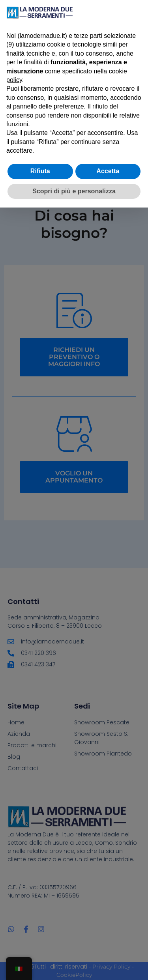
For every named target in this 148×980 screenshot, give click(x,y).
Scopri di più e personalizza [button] (74, 191)
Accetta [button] (108, 171)
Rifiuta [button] (40, 171)
